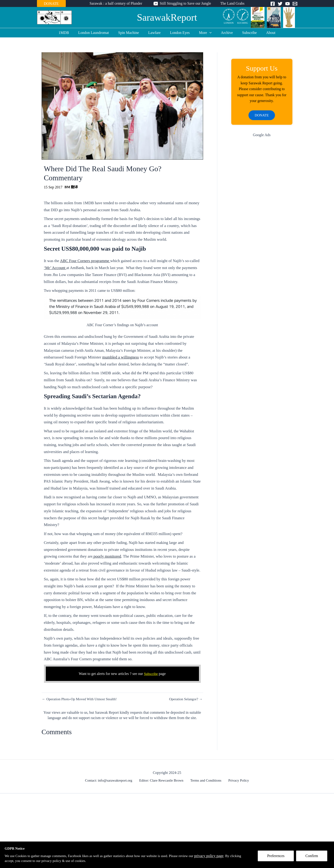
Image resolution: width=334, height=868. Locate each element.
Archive (223, 33)
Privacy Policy (237, 780)
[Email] (295, 4)
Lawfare (156, 33)
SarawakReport (167, 17)
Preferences (278, 858)
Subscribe (244, 33)
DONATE (51, 4)
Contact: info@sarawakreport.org (111, 780)
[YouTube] (288, 4)
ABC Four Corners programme (85, 261)
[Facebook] (273, 4)
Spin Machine (132, 33)
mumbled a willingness (121, 357)
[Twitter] (280, 4)
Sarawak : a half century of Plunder (118, 3)
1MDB (71, 33)
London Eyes (180, 33)
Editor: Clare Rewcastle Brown (163, 780)
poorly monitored (107, 556)
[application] (208, 33)
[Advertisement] (262, 216)
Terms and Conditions (206, 780)
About (263, 33)
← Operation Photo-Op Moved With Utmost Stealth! (81, 699)
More (203, 33)
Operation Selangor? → (185, 699)
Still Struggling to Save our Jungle (185, 3)
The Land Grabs (231, 3)
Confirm (314, 858)
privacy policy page (225, 855)
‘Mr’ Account (55, 268)
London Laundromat (99, 33)
